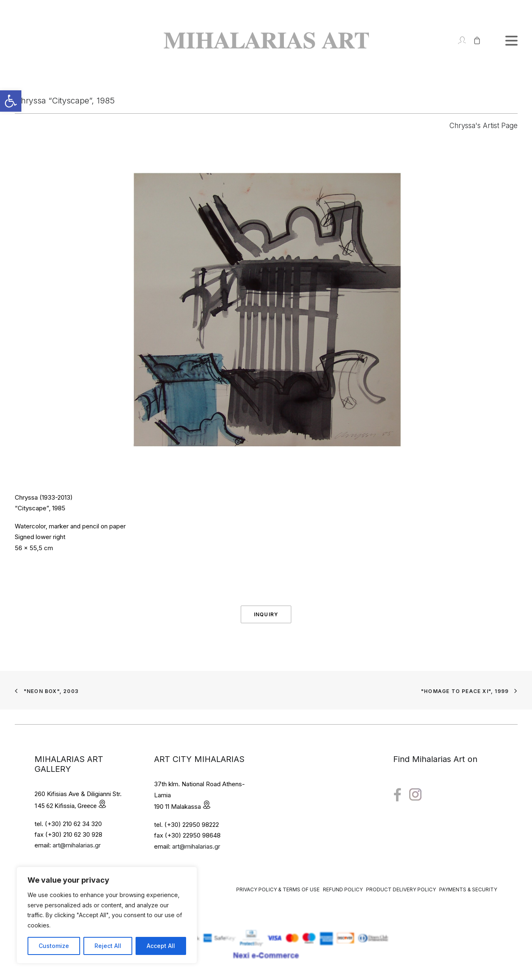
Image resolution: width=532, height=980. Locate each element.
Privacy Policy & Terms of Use (278, 889)
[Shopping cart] (473, 40)
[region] (107, 915)
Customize (54, 946)
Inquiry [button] (266, 614)
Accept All (161, 946)
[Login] (458, 40)
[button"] (397, 795)
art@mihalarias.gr (77, 845)
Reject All (108, 946)
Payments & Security (468, 889)
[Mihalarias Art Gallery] (266, 40)
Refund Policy (343, 889)
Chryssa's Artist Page (484, 126)
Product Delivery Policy (401, 889)
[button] (11, 101)
